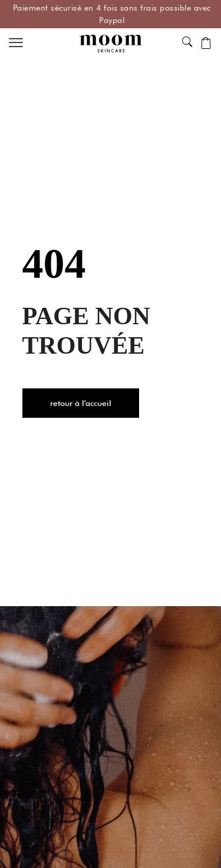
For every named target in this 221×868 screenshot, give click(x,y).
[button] (16, 43)
